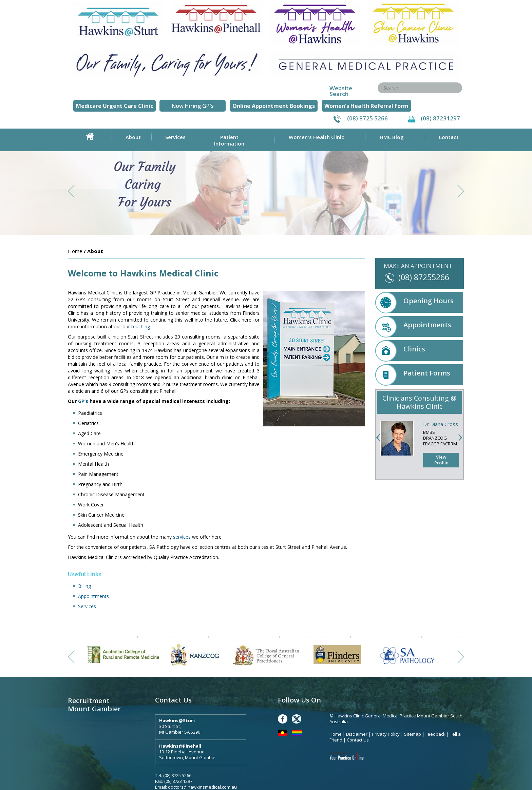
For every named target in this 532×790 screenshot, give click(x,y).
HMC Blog (392, 137)
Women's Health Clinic (316, 137)
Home (90, 137)
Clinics (400, 351)
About (133, 137)
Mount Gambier (94, 709)
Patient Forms (413, 375)
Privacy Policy (386, 734)
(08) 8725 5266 (367, 118)
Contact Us (358, 740)
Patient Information (229, 140)
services (182, 537)
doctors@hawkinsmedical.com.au (202, 787)
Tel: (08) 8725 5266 (173, 775)
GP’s (83, 401)
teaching (141, 326)
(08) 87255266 (424, 277)
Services (175, 137)
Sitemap (413, 734)
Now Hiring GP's (193, 106)
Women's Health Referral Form (366, 106)
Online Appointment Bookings (274, 106)
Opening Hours (414, 302)
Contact (449, 137)
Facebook (283, 719)
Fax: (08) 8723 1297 (174, 781)
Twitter (297, 719)
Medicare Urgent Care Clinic (115, 106)
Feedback (435, 734)
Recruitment (89, 701)
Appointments (93, 596)
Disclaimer (357, 734)
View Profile (441, 460)
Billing (84, 586)
